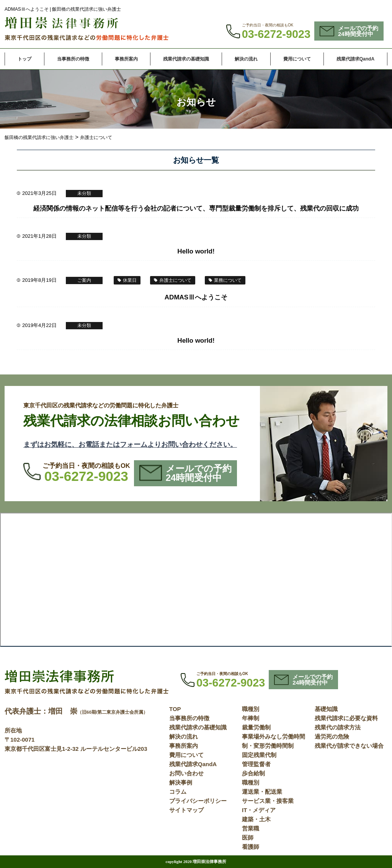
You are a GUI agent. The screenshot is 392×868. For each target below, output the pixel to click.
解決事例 (181, 782)
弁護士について (175, 280)
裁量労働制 (256, 727)
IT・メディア (259, 810)
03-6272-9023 (276, 34)
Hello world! (196, 251)
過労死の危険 (332, 736)
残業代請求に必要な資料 (346, 718)
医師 (248, 838)
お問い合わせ (186, 773)
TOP (175, 709)
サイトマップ (186, 810)
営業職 (251, 828)
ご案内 (84, 280)
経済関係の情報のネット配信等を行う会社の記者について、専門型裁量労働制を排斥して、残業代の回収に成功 (196, 208)
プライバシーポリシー (198, 801)
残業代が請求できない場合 (349, 746)
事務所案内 (126, 59)
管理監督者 (256, 764)
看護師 (251, 847)
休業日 (130, 280)
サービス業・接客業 (268, 801)
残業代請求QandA (355, 59)
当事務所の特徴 (73, 59)
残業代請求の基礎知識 (186, 59)
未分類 (84, 193)
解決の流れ (246, 59)
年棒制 (251, 718)
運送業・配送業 (262, 792)
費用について (297, 59)
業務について (228, 280)
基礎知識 (326, 709)
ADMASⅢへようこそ (196, 297)
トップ (24, 59)
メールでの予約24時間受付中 (349, 31)
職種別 (251, 709)
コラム (178, 792)
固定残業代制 (259, 755)
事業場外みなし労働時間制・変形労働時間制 (274, 741)
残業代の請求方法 (338, 727)
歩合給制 (253, 773)
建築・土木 (256, 819)
